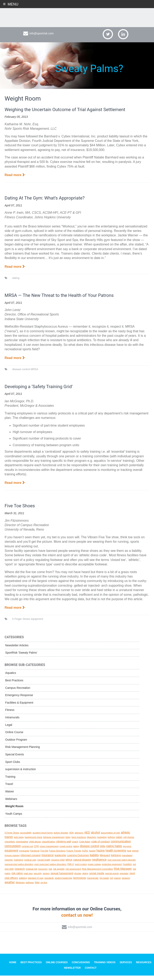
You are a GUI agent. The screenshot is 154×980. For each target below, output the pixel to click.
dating (16, 282)
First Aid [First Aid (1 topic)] (44, 855)
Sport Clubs (13, 766)
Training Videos (105, 967)
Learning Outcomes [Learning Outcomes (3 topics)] (78, 860)
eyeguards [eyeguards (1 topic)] (24, 855)
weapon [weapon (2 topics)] (126, 882)
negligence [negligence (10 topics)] (99, 864)
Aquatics (11, 677)
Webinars (11, 803)
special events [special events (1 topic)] (112, 878)
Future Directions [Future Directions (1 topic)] (57, 855)
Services (126, 967)
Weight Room (14, 811)
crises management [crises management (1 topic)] (49, 851)
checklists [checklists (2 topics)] (10, 846)
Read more (13, 180)
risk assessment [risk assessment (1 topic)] (73, 873)
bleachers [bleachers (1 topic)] (92, 842)
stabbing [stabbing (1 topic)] (23, 882)
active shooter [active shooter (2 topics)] (61, 837)
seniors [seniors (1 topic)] (46, 878)
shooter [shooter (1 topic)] (78, 878)
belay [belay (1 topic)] (68, 842)
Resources (144, 967)
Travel (9, 789)
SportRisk (77, 18)
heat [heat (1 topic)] (129, 855)
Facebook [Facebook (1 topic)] (35, 855)
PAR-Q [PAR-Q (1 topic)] (71, 869)
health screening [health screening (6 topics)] (116, 855)
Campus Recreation (18, 692)
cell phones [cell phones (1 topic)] (129, 842)
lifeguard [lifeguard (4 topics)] (105, 860)
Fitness (10, 715)
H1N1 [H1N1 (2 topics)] (85, 855)
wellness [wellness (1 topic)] (30, 887)
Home (13, 967)
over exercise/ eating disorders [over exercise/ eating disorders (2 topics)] (50, 869)
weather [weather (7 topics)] (10, 887)
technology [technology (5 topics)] (80, 882)
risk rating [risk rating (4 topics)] (17, 878)
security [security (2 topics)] (38, 878)
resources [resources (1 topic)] (43, 873)
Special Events (15, 759)
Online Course (14, 737)
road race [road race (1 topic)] (28, 878)
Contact (91, 973)
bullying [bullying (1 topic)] (111, 842)
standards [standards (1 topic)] (49, 882)
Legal (9, 729)
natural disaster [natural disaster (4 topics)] (82, 864)
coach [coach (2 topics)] (75, 846)
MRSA (35, 374)
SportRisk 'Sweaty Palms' (21, 657)
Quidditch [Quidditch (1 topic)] (127, 869)
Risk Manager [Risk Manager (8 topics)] (123, 873)
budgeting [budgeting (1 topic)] (102, 842)
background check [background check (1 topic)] (34, 842)
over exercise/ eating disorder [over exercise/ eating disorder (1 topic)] (122, 864)
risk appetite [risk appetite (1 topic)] (59, 873)
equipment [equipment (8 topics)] (11, 855)
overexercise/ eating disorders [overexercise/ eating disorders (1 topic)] (19, 869)
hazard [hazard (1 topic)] (92, 855)
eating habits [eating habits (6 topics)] (114, 850)
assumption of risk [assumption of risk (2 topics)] (110, 837)
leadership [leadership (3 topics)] (60, 860)
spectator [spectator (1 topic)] (124, 878)
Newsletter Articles (17, 650)
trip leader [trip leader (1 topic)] (104, 882)
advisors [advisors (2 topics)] (79, 837)
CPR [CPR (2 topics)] (36, 851)
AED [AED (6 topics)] (87, 837)
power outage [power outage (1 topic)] (94, 869)
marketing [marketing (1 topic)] (18, 864)
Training (10, 781)
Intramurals (12, 722)
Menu (13, 4)
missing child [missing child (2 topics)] (58, 864)
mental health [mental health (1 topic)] (44, 864)
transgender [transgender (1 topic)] (93, 882)
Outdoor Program (16, 744)
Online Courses (57, 967)
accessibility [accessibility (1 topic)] (26, 837)
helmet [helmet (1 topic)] (135, 855)
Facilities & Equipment (19, 707)
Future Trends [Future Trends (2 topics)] (74, 855)
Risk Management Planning (23, 752)
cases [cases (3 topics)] (119, 842)
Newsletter (72, 973)
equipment (37, 624)
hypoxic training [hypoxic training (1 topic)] (12, 860)
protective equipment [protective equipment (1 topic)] (112, 869)
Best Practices (14, 685)
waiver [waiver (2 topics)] (118, 882)
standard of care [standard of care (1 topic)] (36, 882)
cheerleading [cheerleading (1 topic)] (22, 846)
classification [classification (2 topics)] (49, 846)
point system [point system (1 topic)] (81, 869)
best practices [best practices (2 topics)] (79, 842)
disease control (21, 374)
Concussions (81, 967)
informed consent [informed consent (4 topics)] (30, 860)
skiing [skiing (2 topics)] (85, 878)
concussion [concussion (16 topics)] (13, 850)
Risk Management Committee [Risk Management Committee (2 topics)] (97, 873)
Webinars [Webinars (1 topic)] (20, 887)
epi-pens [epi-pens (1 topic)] (127, 851)
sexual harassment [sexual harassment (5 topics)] (62, 878)
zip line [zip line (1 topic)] (44, 887)
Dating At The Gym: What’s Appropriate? (48, 203)
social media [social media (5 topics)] (97, 878)
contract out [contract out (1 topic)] (27, 851)
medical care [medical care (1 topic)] (30, 864)
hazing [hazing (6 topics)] (101, 855)
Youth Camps (14, 818)
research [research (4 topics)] (20, 873)
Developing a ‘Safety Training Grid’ (41, 391)
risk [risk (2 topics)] (50, 873)
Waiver (10, 796)
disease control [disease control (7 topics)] (89, 850)
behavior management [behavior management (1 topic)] (54, 842)
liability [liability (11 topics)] (94, 859)
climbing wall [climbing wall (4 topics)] (64, 846)
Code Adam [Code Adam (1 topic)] (85, 846)
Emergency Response (19, 700)
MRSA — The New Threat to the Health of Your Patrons (63, 300)
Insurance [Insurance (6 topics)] (48, 860)
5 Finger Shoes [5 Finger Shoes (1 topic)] (12, 837)
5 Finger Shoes (21, 624)
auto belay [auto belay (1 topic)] (19, 842)
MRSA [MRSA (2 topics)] (69, 864)
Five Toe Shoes (21, 510)
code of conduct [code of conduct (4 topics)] (100, 846)
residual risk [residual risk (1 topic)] (31, 873)
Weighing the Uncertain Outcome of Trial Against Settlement (69, 114)
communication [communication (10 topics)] (121, 846)
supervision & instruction (21, 774)
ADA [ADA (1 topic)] (72, 837)
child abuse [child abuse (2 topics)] (35, 846)
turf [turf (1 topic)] (112, 882)
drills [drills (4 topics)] (103, 851)
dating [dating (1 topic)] (76, 851)
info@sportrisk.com (41, 38)
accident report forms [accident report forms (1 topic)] (43, 837)
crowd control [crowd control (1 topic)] (66, 851)
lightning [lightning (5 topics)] (116, 860)
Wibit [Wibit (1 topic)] (37, 887)
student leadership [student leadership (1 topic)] (64, 882)
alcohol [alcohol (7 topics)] (95, 837)
